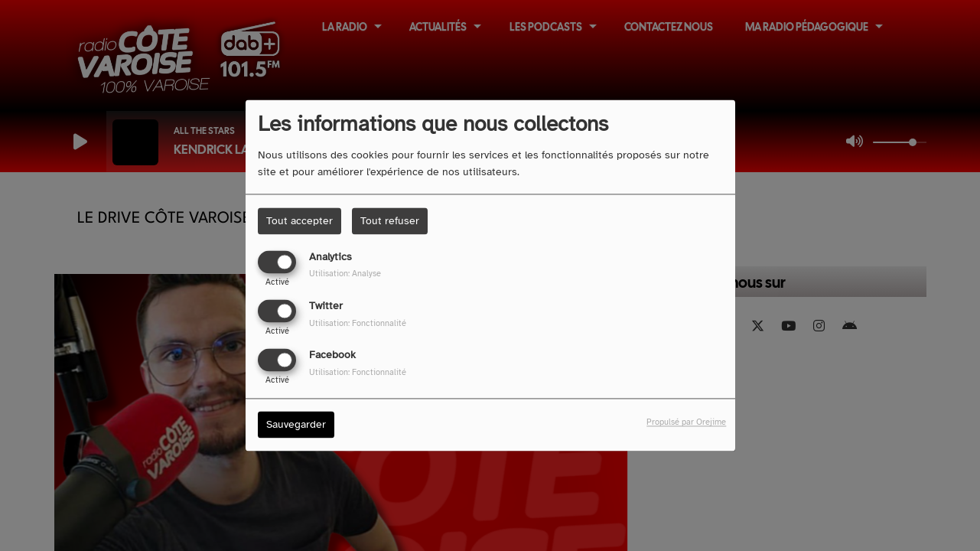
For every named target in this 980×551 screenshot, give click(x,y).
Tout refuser (390, 221)
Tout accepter (300, 221)
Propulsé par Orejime (686, 422)
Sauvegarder (296, 425)
